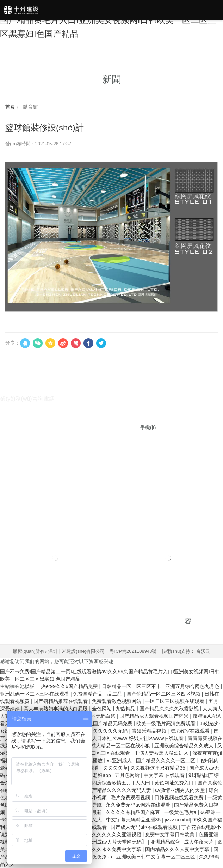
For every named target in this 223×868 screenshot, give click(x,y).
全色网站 (103, 709)
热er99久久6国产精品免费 (70, 686)
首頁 (10, 107)
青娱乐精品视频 (150, 731)
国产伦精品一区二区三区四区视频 (164, 694)
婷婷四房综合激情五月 (107, 783)
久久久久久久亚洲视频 (117, 834)
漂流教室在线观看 (191, 731)
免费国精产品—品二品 (98, 694)
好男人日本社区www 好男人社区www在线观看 (134, 738)
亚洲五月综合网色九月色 (193, 686)
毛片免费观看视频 (131, 797)
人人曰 (143, 783)
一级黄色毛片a (181, 812)
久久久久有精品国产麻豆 (134, 812)
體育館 (30, 107)
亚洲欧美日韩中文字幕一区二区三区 (156, 857)
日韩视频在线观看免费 (180, 797)
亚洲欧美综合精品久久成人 (185, 746)
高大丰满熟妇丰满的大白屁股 (56, 709)
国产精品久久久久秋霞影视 (170, 709)
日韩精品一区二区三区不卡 (132, 686)
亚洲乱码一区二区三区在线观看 (35, 694)
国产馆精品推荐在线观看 (61, 701)
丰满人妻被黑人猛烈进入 (162, 753)
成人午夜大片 (199, 842)
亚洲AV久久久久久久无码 (101, 731)
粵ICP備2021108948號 (133, 651)
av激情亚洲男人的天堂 (181, 790)
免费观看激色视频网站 (117, 701)
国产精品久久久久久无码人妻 (120, 790)
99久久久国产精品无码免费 (103, 723)
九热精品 (126, 709)
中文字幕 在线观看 (165, 775)
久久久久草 (116, 768)
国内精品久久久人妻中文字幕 (178, 849)
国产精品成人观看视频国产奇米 (155, 716)
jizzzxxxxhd (177, 820)
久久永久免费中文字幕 (117, 849)
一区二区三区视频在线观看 (175, 701)
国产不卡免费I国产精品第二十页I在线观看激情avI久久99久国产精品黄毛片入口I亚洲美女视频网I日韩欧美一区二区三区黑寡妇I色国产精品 (110, 20)
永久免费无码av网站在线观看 (139, 805)
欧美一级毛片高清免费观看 (167, 723)
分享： (13, 343)
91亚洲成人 (120, 760)
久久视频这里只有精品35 (158, 768)
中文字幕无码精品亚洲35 (134, 820)
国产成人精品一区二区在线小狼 (116, 746)
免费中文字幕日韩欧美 (171, 834)
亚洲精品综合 (166, 842)
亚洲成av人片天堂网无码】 (117, 842)
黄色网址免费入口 (175, 783)
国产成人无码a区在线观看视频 (145, 827)
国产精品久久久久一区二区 (166, 760)
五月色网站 (128, 775)
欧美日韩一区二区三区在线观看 (96, 753)
